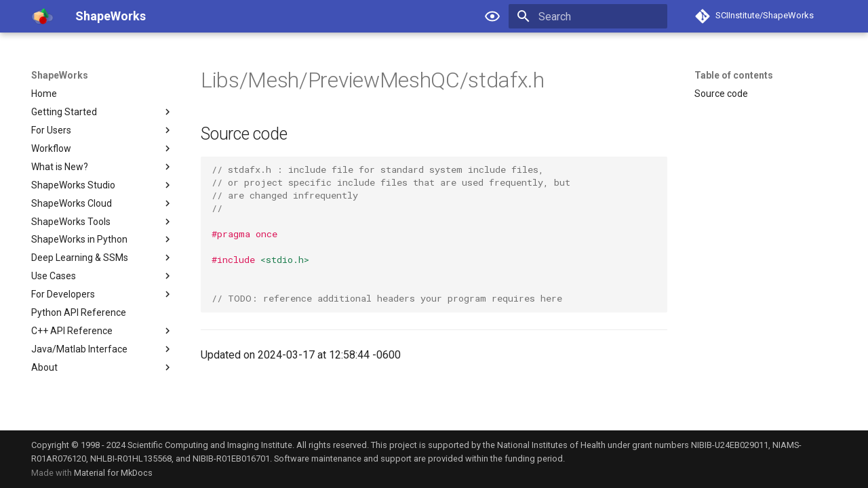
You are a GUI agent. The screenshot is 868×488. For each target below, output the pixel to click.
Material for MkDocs (113, 473)
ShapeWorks (60, 75)
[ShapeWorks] (42, 16)
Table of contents (734, 75)
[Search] (588, 16)
